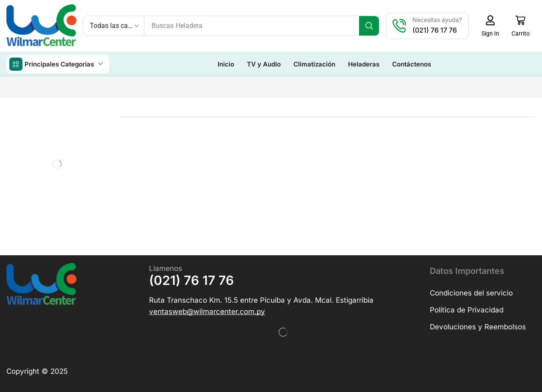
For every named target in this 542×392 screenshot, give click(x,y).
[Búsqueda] (369, 26)
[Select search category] (114, 26)
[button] (490, 26)
